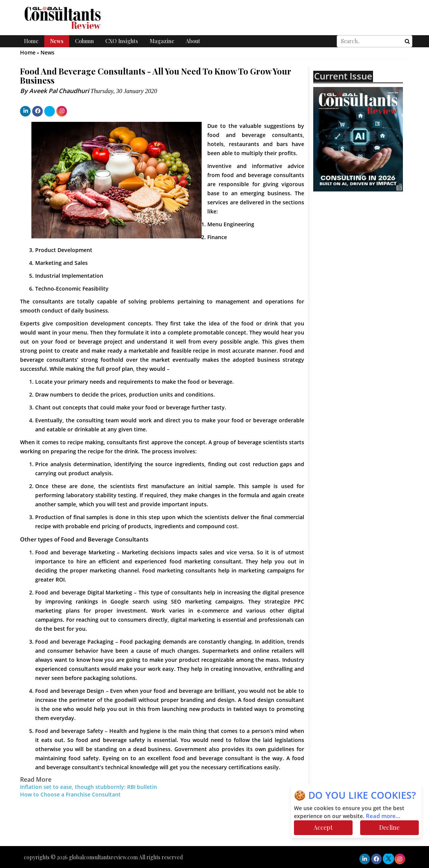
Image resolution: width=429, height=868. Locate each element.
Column (84, 41)
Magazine (162, 41)
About (193, 41)
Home (31, 41)
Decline (389, 827)
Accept (323, 827)
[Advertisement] (371, 265)
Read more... (383, 816)
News (57, 41)
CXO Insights (122, 41)
